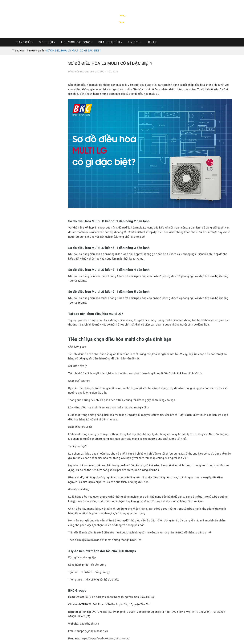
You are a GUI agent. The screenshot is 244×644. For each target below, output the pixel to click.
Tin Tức (134, 42)
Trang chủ (24, 42)
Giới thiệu (47, 42)
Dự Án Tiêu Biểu (110, 42)
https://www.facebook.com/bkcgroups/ (105, 638)
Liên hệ (152, 42)
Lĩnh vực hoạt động (77, 42)
